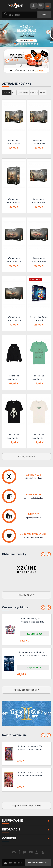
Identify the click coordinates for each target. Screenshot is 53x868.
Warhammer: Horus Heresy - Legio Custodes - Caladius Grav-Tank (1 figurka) (14, 260)
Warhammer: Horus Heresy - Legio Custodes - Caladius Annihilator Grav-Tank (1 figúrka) (39, 260)
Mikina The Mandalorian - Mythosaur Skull (14, 378)
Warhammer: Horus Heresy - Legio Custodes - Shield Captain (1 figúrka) (14, 201)
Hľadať (44, 15)
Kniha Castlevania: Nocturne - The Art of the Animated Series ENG (33, 654)
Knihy (43, 93)
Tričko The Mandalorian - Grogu (39, 378)
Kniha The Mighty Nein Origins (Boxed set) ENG (33, 620)
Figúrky (34, 93)
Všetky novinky (26, 457)
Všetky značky (27, 595)
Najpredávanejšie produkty (26, 805)
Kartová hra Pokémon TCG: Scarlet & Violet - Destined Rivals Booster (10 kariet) (31, 748)
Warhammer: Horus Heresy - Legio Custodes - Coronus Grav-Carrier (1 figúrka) (14, 319)
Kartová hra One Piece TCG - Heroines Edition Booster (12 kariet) (32, 774)
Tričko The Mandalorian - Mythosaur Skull (14, 437)
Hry (14, 93)
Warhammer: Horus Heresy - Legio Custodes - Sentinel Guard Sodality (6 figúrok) (39, 142)
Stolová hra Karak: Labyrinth (39, 319)
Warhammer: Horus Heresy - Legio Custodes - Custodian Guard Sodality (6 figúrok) (39, 201)
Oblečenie (23, 93)
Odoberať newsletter (38, 863)
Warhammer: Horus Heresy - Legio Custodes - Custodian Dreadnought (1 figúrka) (14, 142)
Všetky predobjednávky (27, 690)
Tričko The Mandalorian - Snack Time (39, 437)
